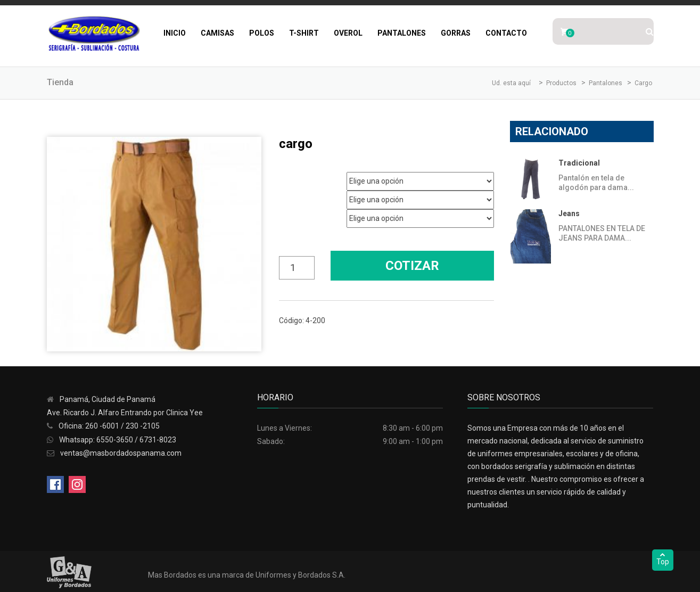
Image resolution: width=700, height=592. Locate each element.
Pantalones (402, 33)
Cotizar (412, 266)
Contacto (506, 33)
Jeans (569, 213)
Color (286, 215)
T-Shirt (304, 33)
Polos (262, 33)
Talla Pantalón (298, 196)
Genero (289, 178)
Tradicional (579, 163)
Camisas (217, 33)
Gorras (456, 33)
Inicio (175, 33)
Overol (348, 33)
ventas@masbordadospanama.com (121, 453)
